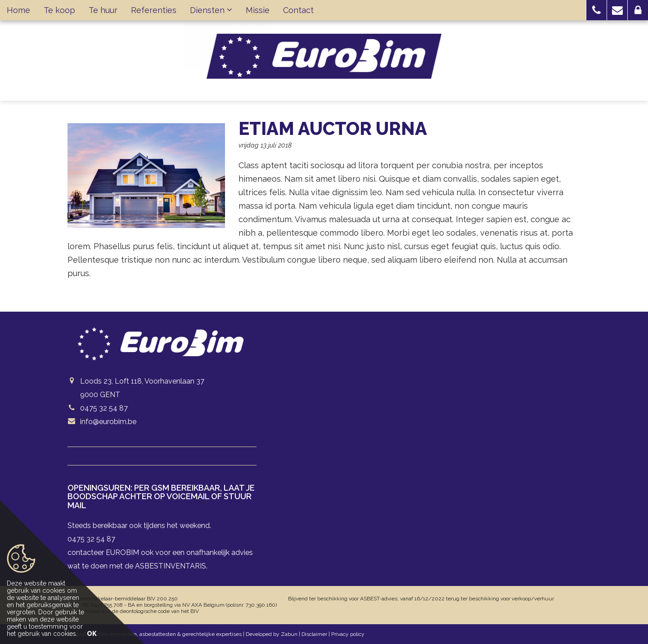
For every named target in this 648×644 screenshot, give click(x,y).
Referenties (154, 10)
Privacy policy (348, 634)
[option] (146, 176)
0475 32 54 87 (104, 408)
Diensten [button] (211, 10)
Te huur (103, 10)
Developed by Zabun (272, 634)
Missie (258, 10)
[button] (596, 10)
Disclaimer (314, 634)
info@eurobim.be (108, 422)
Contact (298, 10)
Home (18, 10)
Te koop (59, 10)
